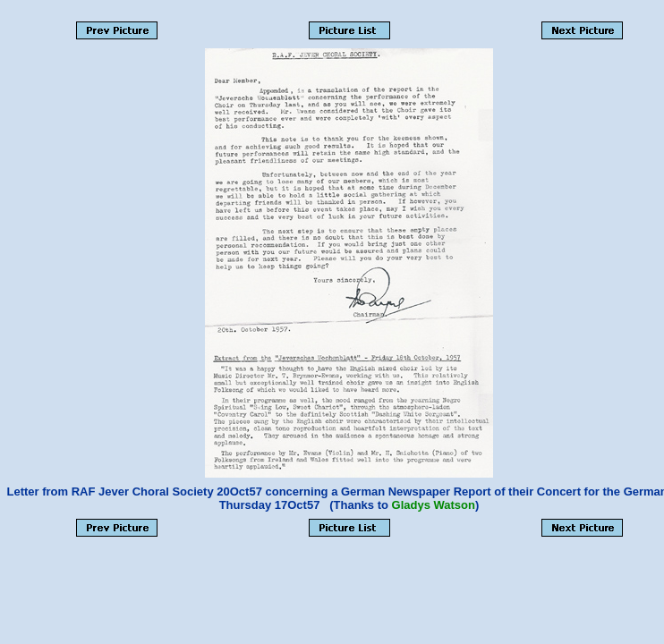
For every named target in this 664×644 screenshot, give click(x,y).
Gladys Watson (434, 505)
